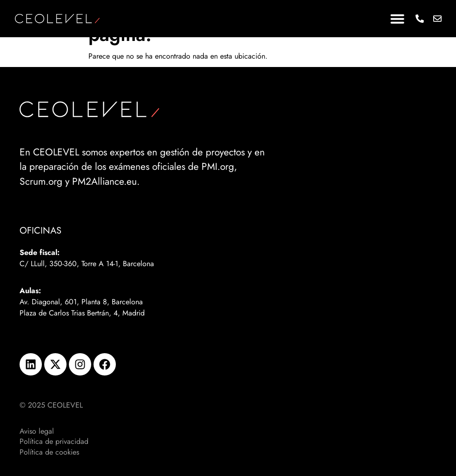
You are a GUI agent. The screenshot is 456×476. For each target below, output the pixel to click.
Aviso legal (37, 431)
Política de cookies (49, 452)
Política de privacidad (54, 442)
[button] (397, 19)
